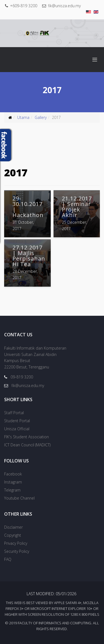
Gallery (41, 117)
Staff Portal (14, 413)
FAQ (8, 559)
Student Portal (17, 421)
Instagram (13, 482)
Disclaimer (13, 527)
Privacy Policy (16, 543)
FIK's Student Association (26, 437)
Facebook (13, 474)
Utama (23, 117)
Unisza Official (17, 429)
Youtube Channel (19, 498)
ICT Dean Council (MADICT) (27, 445)
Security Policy (17, 551)
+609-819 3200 (24, 6)
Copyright (13, 535)
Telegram (12, 490)
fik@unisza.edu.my (64, 6)
